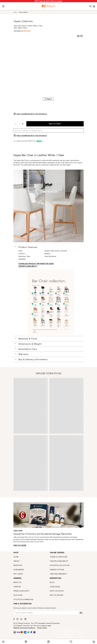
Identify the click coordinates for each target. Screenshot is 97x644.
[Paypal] (31, 632)
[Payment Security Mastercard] (22, 632)
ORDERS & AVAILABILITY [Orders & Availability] (28, 266)
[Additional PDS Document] (51, 302)
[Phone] (90, 6)
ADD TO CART (55, 124)
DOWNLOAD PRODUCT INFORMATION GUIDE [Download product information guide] (36, 264)
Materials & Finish (28, 339)
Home (15, 12)
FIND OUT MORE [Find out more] (20, 545)
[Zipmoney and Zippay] (34, 632)
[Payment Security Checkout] (15, 632)
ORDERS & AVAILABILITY (59, 561)
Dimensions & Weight (30, 344)
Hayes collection (23, 12)
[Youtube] (21, 619)
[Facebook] (14, 619)
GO (81, 613)
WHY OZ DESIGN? (57, 595)
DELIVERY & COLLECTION (60, 565)
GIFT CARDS (18, 574)
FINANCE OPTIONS (57, 570)
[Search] (72, 641)
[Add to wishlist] (81, 36)
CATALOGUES (55, 587)
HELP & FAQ (18, 595)
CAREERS (17, 587)
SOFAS (16, 557)
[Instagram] (17, 619)
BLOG (52, 582)
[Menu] (4, 641)
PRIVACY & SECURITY (21, 591)
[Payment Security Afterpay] (28, 632)
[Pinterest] (25, 619)
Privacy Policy (42, 628)
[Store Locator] (27, 641)
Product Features (28, 247)
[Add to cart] (78, 36)
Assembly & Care (28, 349)
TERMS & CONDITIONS (58, 557)
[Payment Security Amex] (25, 632)
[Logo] (49, 6)
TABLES (16, 561)
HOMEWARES (19, 570)
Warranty (23, 354)
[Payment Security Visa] (18, 632)
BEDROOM (18, 565)
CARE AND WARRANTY (58, 574)
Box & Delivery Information (33, 359)
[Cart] (94, 641)
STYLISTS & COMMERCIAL (23, 599)
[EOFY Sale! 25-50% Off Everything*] (48, 1)
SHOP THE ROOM (57, 591)
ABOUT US (17, 582)
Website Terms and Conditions (24, 628)
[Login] (50, 641)
